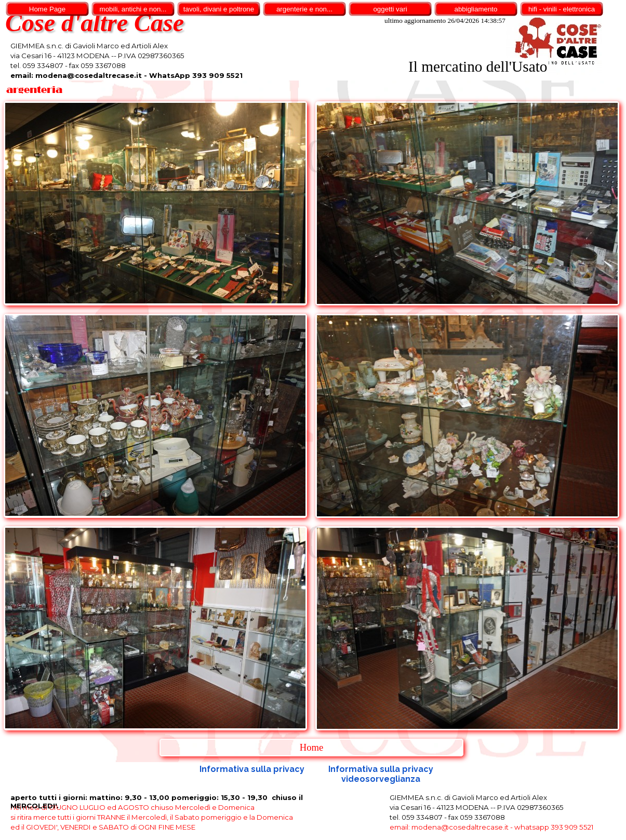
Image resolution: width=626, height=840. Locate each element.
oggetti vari (390, 9)
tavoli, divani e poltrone (219, 9)
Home (312, 747)
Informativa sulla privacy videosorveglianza (382, 774)
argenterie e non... (304, 9)
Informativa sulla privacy (252, 769)
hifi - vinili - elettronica (562, 9)
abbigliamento (476, 9)
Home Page (47, 9)
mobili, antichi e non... (133, 9)
